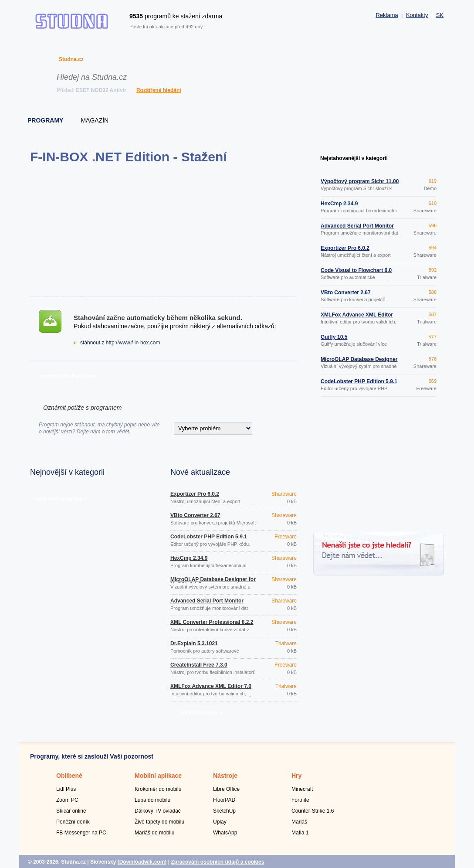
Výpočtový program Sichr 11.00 (360, 181)
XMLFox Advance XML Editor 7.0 (211, 686)
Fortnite (300, 800)
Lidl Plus (66, 789)
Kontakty (417, 15)
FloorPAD (224, 800)
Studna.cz (71, 59)
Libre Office (226, 789)
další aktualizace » (201, 712)
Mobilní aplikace (158, 776)
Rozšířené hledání (159, 90)
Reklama (387, 15)
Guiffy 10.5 (334, 337)
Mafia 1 (300, 833)
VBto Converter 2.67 (195, 515)
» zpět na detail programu (69, 376)
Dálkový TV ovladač (158, 811)
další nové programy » (61, 499)
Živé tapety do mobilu (159, 822)
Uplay (220, 822)
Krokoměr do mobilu (158, 789)
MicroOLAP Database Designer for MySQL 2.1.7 (213, 582)
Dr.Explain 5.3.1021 (194, 643)
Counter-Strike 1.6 (313, 811)
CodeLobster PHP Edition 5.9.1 (209, 537)
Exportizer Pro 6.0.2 (195, 494)
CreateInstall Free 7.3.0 (199, 665)
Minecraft (302, 789)
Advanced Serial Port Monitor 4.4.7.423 (207, 603)
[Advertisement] (163, 230)
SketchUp (224, 811)
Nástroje (225, 776)
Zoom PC (67, 800)
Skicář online (71, 811)
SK (440, 15)
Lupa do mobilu (152, 800)
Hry (296, 776)
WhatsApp (225, 833)
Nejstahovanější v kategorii (354, 158)
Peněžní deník (73, 822)
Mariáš (299, 822)
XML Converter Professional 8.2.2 (212, 622)
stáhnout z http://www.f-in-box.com (120, 343)
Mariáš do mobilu (154, 833)
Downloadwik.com (142, 862)
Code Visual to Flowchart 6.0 (356, 270)
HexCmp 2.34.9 (189, 558)
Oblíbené (69, 776)
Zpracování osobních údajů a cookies (217, 862)
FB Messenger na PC (81, 833)
